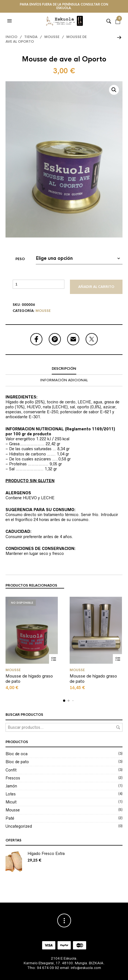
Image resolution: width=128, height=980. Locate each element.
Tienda (31, 37)
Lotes (11, 794)
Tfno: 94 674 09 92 (43, 968)
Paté (10, 818)
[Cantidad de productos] (39, 284)
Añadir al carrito (96, 287)
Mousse (52, 37)
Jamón (11, 786)
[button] (10, 21)
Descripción (64, 369)
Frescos (13, 778)
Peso (20, 259)
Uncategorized (19, 826)
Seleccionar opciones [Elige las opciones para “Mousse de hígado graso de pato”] (54, 659)
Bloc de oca (17, 754)
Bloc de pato (17, 762)
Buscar (118, 727)
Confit (11, 770)
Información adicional (64, 380)
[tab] (64, 369)
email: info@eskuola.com (81, 968)
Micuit (11, 802)
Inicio (11, 37)
